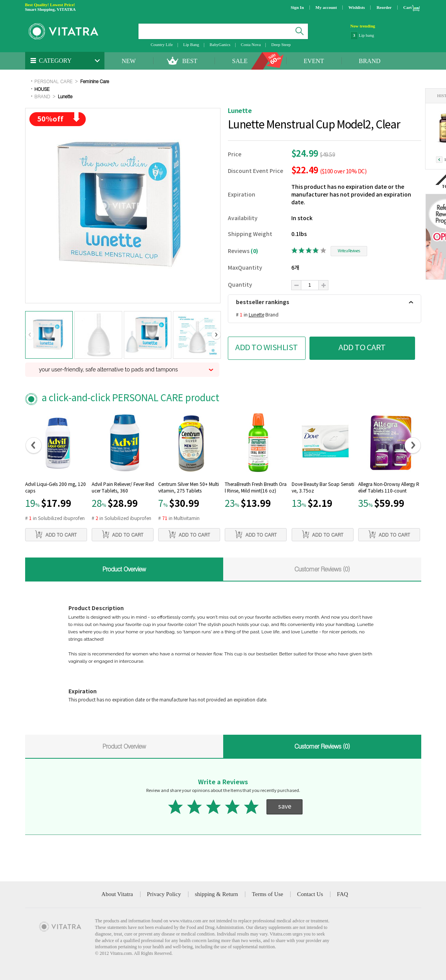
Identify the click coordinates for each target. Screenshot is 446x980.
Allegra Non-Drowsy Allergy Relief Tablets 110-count (389, 488)
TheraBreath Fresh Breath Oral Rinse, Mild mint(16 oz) (256, 488)
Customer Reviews (322, 569)
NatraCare (368, 35)
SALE (240, 61)
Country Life (161, 44)
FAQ (343, 894)
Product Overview (124, 569)
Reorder (384, 7)
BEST (190, 61)
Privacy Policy (164, 894)
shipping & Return (217, 894)
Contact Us (310, 894)
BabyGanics (220, 44)
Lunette (65, 96)
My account (326, 7)
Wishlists (357, 7)
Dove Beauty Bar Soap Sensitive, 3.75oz (323, 488)
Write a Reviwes (349, 251)
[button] (30, 335)
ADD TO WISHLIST (267, 348)
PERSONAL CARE (54, 81)
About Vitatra (117, 894)
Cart (408, 7)
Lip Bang (191, 44)
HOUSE (42, 89)
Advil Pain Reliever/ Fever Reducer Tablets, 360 (123, 488)
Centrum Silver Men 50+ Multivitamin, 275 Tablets (189, 488)
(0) (254, 251)
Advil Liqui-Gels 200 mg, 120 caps (56, 488)
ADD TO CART (362, 348)
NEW (129, 61)
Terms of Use (267, 894)
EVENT (314, 61)
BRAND (370, 61)
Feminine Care (94, 81)
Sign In (297, 7)
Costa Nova (251, 44)
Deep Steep (281, 44)
